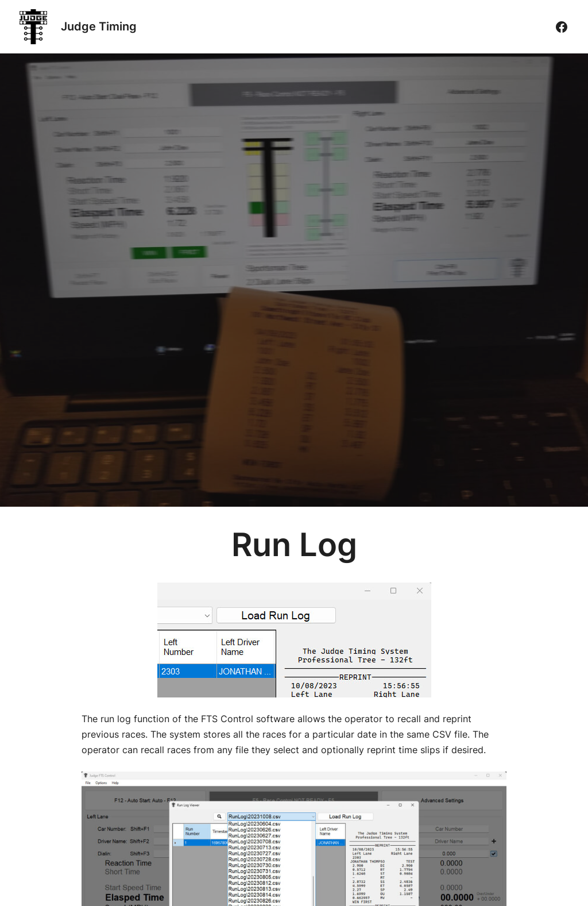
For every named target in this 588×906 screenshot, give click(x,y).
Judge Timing (99, 26)
